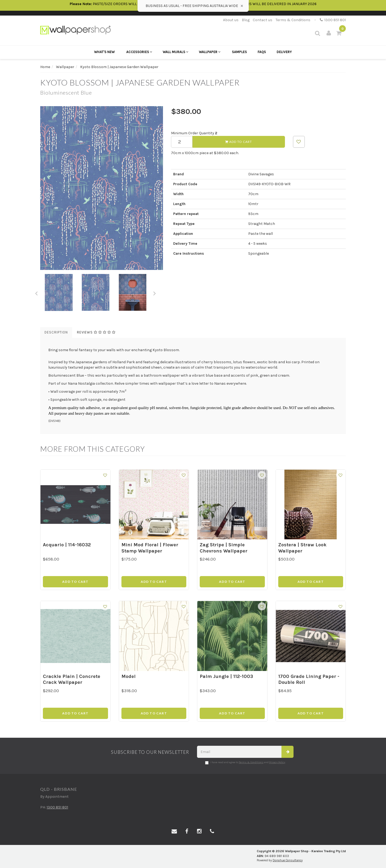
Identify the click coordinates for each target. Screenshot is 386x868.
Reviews (96, 332)
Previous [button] (36, 292)
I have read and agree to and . (245, 763)
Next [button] (155, 292)
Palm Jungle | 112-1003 (226, 676)
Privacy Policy (277, 762)
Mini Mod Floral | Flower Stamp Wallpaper (150, 548)
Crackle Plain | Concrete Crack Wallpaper (72, 679)
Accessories (139, 52)
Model (129, 676)
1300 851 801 (333, 20)
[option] (102, 188)
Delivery (284, 52)
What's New (104, 52)
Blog (246, 20)
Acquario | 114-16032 (67, 545)
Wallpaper (210, 52)
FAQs (262, 52)
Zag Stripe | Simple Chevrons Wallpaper (224, 548)
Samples (239, 52)
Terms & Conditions (293, 20)
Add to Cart (239, 142)
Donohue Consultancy (288, 860)
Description (56, 332)
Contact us (263, 20)
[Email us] (174, 832)
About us (231, 20)
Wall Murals (175, 52)
